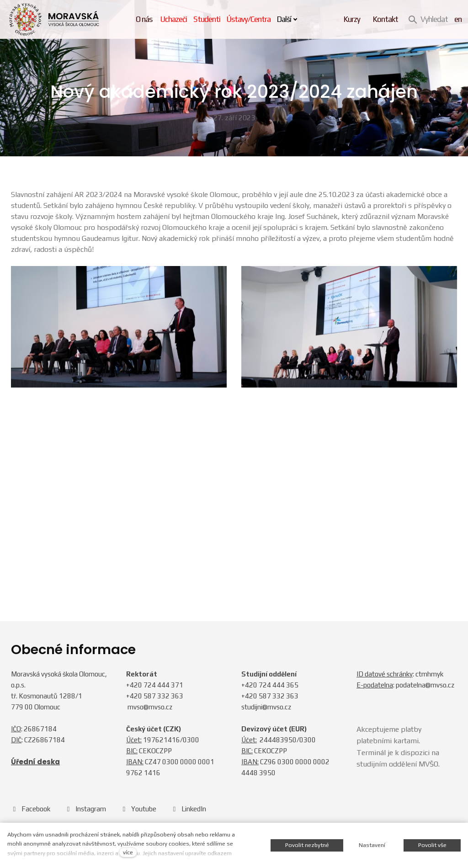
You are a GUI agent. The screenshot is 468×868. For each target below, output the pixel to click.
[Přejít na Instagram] (85, 809)
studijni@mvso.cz (266, 707)
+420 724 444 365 (270, 685)
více (128, 852)
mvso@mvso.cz (150, 707)
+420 (135, 685)
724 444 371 (163, 685)
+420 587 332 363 (155, 696)
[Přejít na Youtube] (138, 809)
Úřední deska (35, 763)
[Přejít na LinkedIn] (189, 809)
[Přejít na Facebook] (31, 809)
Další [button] (290, 19)
